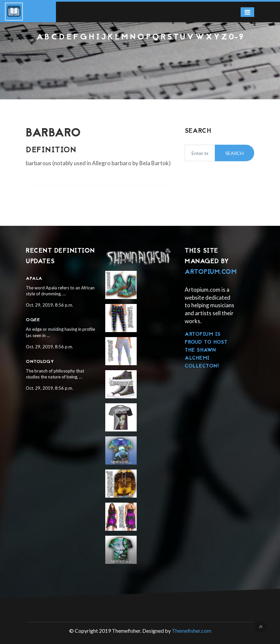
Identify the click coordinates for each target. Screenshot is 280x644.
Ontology (40, 362)
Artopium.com (211, 272)
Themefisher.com (191, 631)
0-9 (236, 37)
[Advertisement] (140, 60)
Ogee (33, 320)
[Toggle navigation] (247, 12)
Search (234, 153)
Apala (34, 279)
